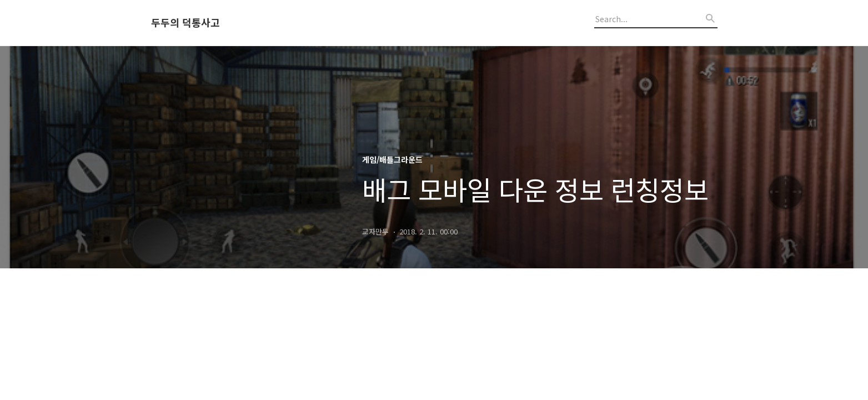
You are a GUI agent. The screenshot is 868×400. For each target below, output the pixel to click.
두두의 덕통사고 (185, 23)
